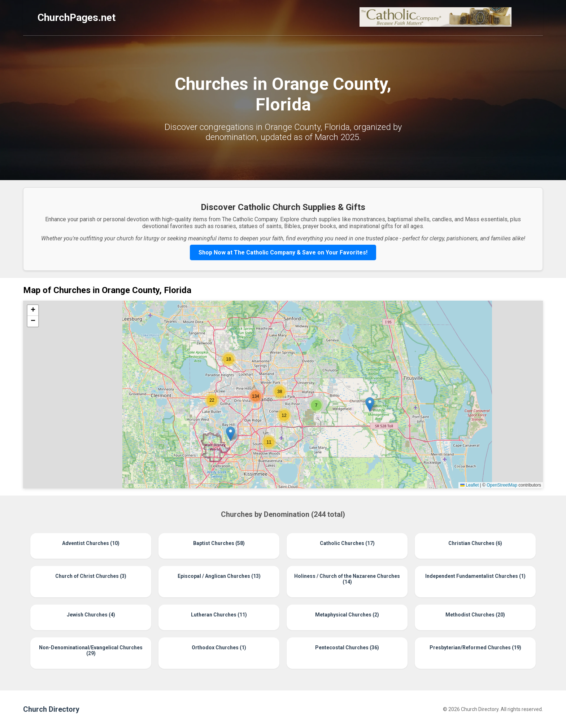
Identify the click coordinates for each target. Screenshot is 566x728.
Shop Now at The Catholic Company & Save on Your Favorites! (283, 252)
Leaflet (469, 485)
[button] (370, 404)
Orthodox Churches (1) (219, 648)
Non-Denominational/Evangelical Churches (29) (91, 650)
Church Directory (51, 709)
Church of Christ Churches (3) (91, 576)
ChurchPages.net (77, 18)
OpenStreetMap (502, 485)
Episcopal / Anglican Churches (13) (219, 576)
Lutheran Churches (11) (219, 615)
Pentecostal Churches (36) (347, 648)
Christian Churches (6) (475, 543)
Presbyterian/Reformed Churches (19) (475, 648)
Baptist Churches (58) (219, 543)
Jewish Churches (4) (91, 615)
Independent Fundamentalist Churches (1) (475, 576)
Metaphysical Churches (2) (347, 615)
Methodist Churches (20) (475, 615)
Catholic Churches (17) (347, 543)
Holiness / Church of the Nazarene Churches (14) (347, 579)
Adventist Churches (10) (91, 543)
